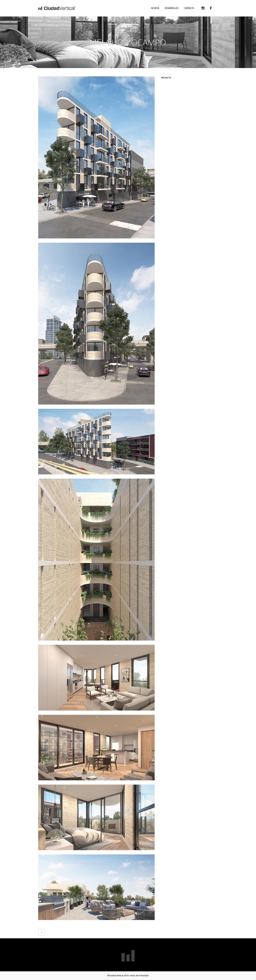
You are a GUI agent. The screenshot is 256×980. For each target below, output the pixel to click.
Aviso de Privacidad (139, 976)
